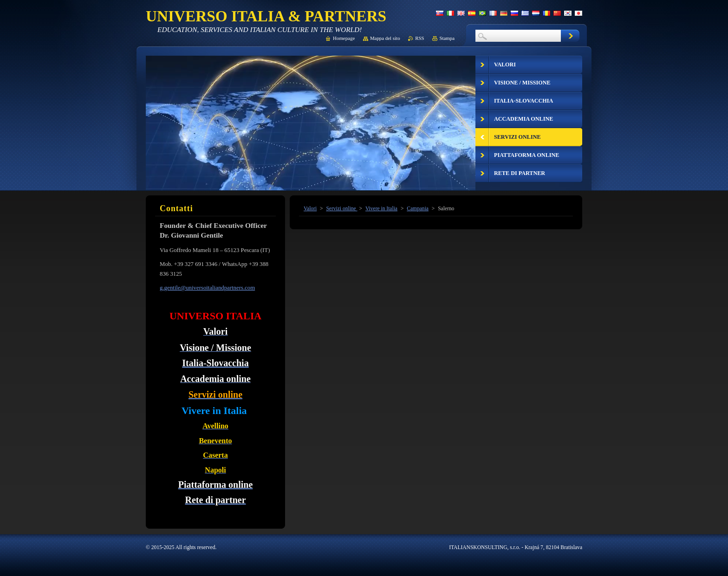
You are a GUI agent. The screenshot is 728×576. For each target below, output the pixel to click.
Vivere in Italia (381, 208)
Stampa (447, 38)
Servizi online (341, 208)
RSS (419, 38)
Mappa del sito (385, 38)
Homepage (344, 38)
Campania (418, 208)
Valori (310, 208)
